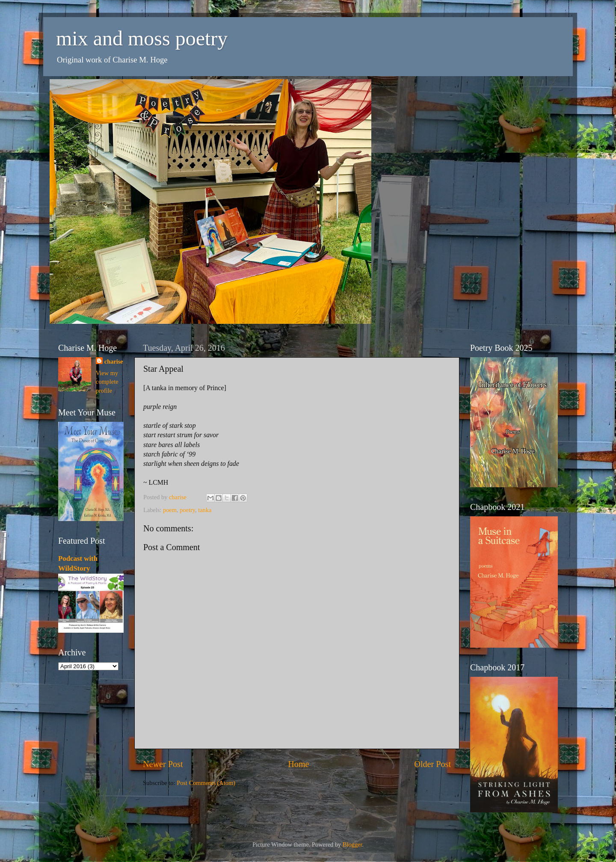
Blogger (352, 844)
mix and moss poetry (142, 38)
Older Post (432, 764)
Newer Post (163, 764)
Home (298, 764)
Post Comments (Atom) (206, 783)
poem (170, 510)
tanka (205, 510)
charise (114, 361)
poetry (187, 510)
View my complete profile (107, 382)
